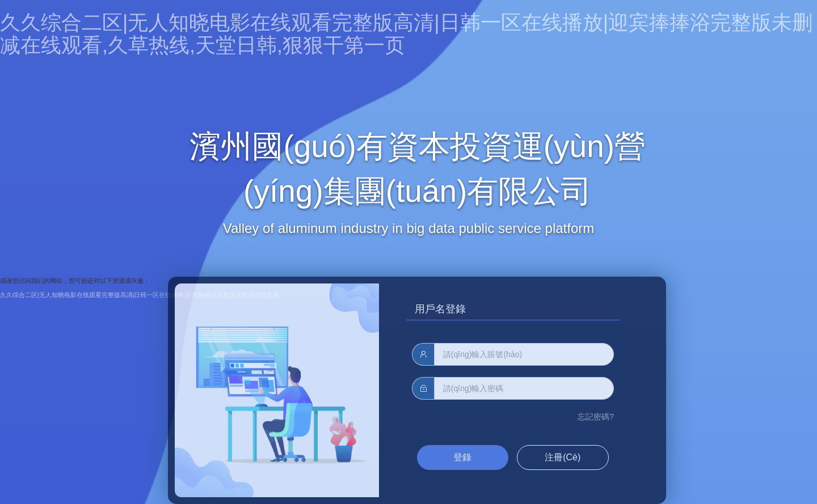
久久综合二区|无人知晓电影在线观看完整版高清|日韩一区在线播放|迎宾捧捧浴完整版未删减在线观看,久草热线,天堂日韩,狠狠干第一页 (406, 34)
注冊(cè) (563, 457)
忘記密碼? (596, 417)
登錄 (462, 457)
